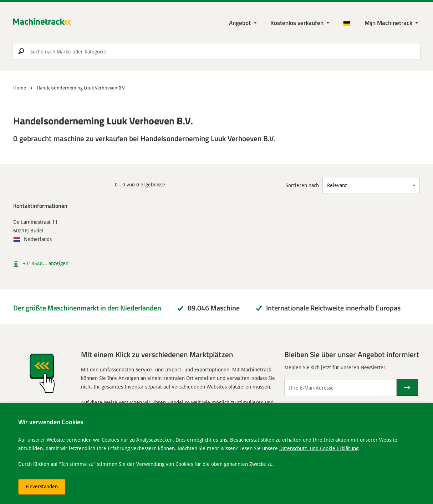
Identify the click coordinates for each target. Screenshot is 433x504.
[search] (216, 51)
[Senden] (407, 387)
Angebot (240, 23)
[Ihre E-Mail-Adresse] (340, 387)
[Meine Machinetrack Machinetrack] (392, 23)
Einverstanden (42, 486)
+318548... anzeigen (46, 263)
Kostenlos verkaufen (297, 23)
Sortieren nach (302, 185)
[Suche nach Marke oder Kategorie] (216, 51)
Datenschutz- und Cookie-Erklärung (319, 448)
